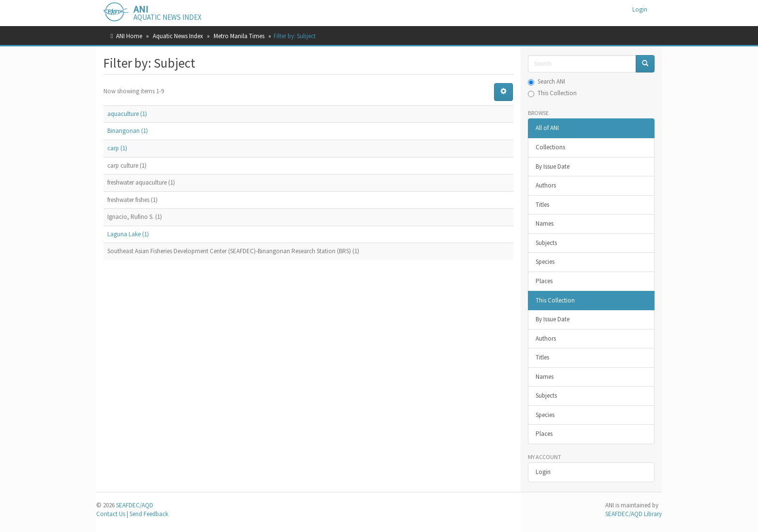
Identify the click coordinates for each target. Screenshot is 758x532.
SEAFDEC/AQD (135, 505)
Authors (546, 185)
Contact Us (111, 514)
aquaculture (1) (127, 114)
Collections (550, 147)
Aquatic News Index (178, 36)
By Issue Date (553, 166)
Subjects (546, 243)
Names (545, 223)
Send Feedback (149, 514)
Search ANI (547, 81)
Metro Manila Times (239, 36)
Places (544, 281)
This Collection (552, 93)
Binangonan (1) (128, 131)
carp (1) (117, 148)
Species (545, 262)
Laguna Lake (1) (128, 234)
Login (543, 472)
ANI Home (129, 36)
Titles (542, 205)
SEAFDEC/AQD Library (634, 514)
